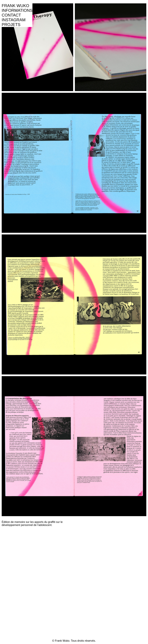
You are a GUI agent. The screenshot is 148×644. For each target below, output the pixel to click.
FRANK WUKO (15, 6)
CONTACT (11, 15)
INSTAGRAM (14, 20)
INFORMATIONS (17, 10)
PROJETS (11, 25)
